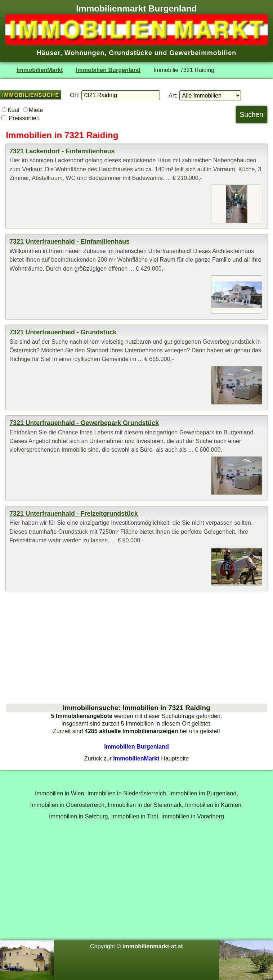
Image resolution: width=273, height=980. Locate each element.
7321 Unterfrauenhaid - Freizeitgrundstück (73, 514)
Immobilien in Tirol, (136, 816)
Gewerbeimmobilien (203, 53)
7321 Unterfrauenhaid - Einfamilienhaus (70, 241)
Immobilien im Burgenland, (204, 793)
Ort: (75, 95)
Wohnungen (84, 53)
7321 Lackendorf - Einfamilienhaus (62, 151)
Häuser (48, 53)
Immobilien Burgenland (108, 70)
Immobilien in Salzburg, (79, 816)
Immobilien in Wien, (60, 793)
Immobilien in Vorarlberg (193, 816)
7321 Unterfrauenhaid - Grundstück (63, 332)
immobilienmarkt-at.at (153, 946)
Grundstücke (131, 53)
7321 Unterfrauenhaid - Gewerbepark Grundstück (84, 423)
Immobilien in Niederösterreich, (128, 793)
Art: (173, 95)
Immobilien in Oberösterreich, (68, 805)
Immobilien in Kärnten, (214, 805)
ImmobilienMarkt (40, 70)
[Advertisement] (136, 647)
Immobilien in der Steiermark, (146, 805)
